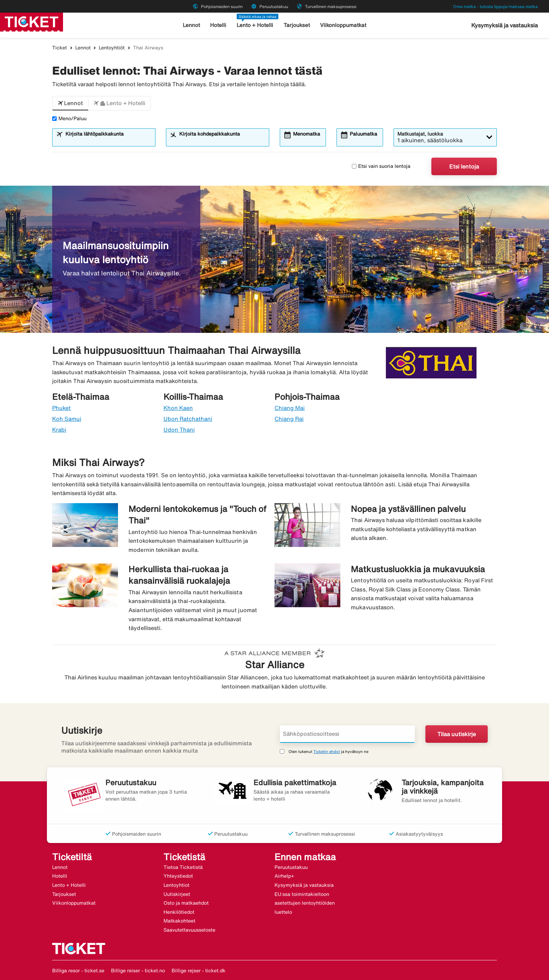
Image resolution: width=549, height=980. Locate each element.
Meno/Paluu (69, 118)
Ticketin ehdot (327, 751)
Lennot (191, 25)
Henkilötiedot (179, 912)
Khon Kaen (178, 408)
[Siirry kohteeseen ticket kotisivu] (32, 21)
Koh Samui (67, 419)
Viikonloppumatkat (343, 25)
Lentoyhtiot (176, 885)
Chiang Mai (290, 408)
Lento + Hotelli (255, 25)
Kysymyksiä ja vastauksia (505, 25)
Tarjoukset (297, 25)
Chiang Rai (289, 419)
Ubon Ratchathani (188, 419)
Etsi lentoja (464, 166)
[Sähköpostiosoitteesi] (347, 734)
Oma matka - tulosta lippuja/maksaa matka (495, 6)
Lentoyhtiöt (112, 48)
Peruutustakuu (291, 867)
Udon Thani (179, 430)
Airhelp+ (284, 876)
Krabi (59, 430)
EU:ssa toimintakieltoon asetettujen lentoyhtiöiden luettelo (305, 903)
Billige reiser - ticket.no (138, 971)
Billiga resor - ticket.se (78, 971)
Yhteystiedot (178, 876)
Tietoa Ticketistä (183, 867)
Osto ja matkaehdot (186, 903)
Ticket (60, 48)
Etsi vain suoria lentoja (381, 166)
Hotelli (218, 25)
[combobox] (108, 141)
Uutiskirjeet (177, 894)
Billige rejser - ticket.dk (199, 971)
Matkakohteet (179, 921)
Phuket (61, 408)
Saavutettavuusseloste (189, 930)
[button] (70, 103)
